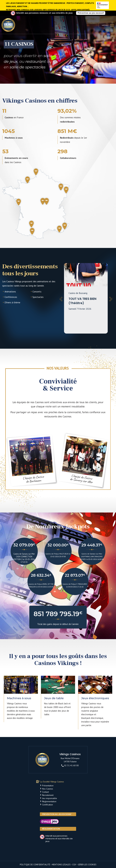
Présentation (48, 786)
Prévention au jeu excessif (91, 13)
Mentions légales (61, 865)
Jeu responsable (50, 798)
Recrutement (48, 795)
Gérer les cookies (87, 865)
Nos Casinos (48, 789)
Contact (45, 792)
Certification (48, 805)
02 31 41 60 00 (70, 765)
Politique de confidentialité (35, 865)
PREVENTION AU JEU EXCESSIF (57, 814)
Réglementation (49, 801)
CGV (74, 865)
